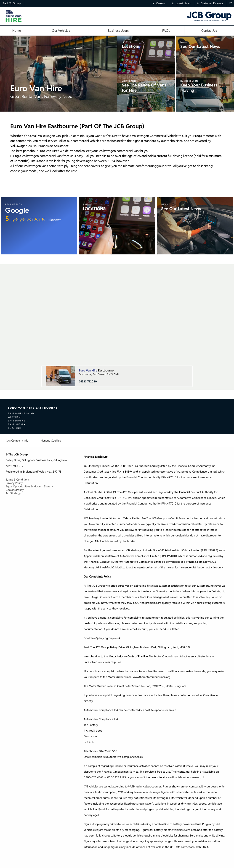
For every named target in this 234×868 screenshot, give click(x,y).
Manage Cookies (51, 441)
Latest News (181, 3)
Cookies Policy (15, 490)
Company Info (17, 441)
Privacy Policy (14, 483)
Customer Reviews (210, 3)
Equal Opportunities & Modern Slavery (29, 486)
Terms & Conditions (18, 480)
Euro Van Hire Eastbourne (33, 408)
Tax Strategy (13, 493)
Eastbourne (96, 370)
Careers (159, 3)
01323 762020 (88, 381)
